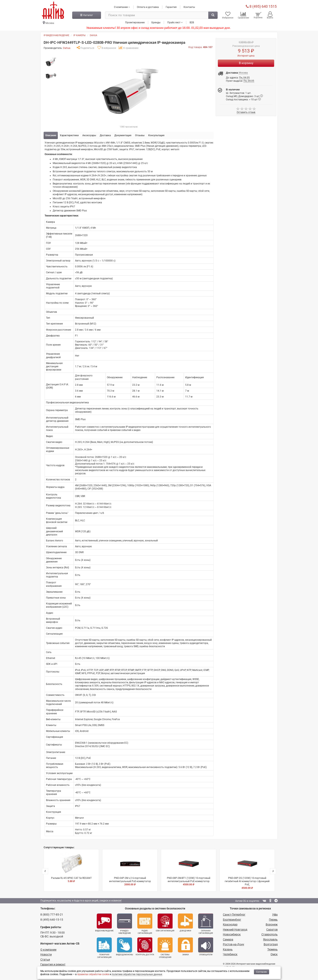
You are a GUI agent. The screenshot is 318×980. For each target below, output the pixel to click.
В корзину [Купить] (246, 63)
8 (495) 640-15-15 (52, 919)
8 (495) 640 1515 (261, 6)
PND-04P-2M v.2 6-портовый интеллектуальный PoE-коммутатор (130, 869)
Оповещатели (206, 947)
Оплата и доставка (148, 7)
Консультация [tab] (156, 135)
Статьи (45, 959)
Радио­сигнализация (145, 924)
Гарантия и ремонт (53, 964)
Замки (185, 947)
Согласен (262, 972)
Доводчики (185, 922)
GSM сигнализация (165, 922)
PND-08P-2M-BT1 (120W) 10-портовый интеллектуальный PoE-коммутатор (189, 869)
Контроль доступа (145, 947)
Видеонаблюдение (104, 922)
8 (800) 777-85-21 (52, 914)
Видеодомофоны (125, 947)
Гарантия (171, 7)
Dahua (93, 35)
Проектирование (135, 22)
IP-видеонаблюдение (56, 35)
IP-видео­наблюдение (125, 924)
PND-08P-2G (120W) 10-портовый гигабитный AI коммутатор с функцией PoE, (247, 871)
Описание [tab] (51, 135)
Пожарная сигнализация (104, 948)
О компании (48, 949)
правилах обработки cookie (93, 974)
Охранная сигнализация (206, 924)
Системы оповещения (165, 948)
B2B (192, 22)
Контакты (189, 7)
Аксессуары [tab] (89, 135)
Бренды (156, 22)
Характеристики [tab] (69, 135)
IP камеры (79, 35)
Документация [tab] (123, 135)
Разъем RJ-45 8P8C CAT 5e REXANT (71, 868)
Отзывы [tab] (140, 135)
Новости (46, 954)
